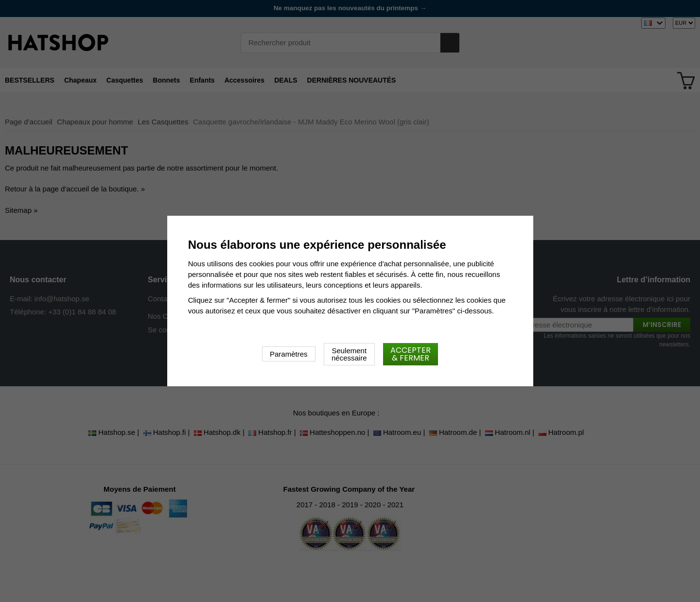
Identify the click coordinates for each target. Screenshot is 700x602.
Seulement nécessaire (349, 354)
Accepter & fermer (411, 354)
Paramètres (289, 354)
